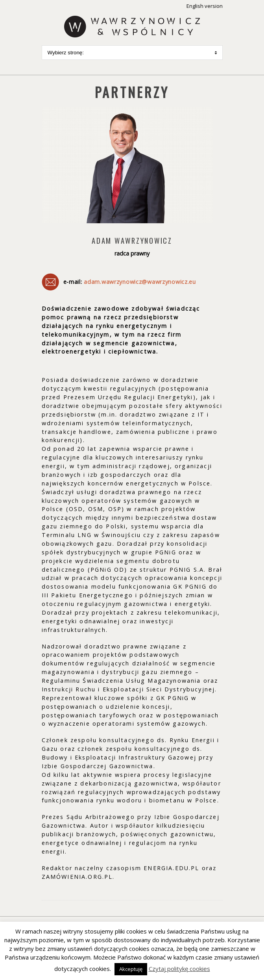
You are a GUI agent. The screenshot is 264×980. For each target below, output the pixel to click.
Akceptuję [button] (131, 969)
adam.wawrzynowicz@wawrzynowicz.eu (140, 282)
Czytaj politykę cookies (179, 969)
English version (205, 6)
